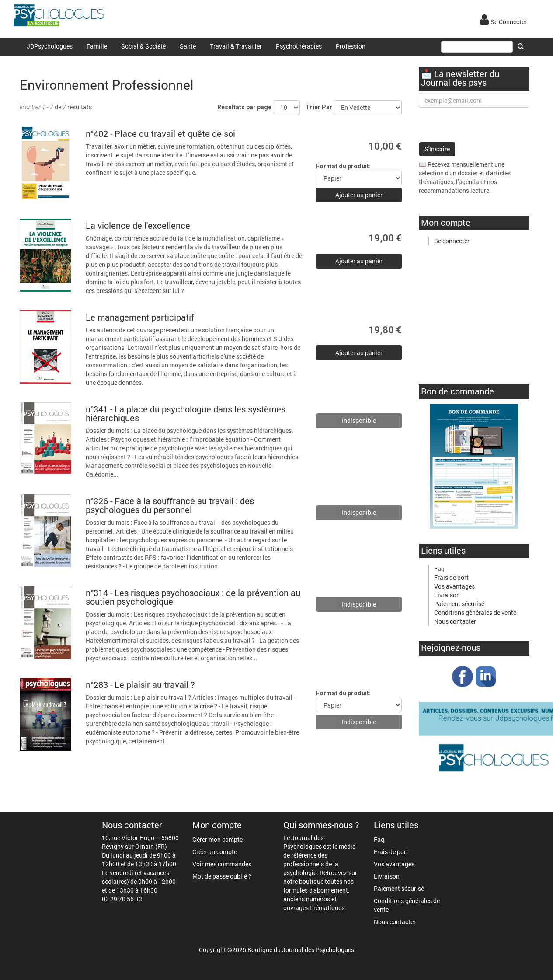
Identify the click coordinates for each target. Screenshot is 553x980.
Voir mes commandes (222, 864)
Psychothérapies (299, 46)
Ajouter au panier (359, 195)
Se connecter (452, 241)
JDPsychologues (50, 46)
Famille (97, 46)
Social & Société (143, 46)
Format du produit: (343, 166)
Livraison (447, 595)
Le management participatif (140, 317)
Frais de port (451, 577)
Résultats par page (244, 107)
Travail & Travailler (236, 46)
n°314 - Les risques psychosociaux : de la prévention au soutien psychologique (193, 597)
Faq (439, 569)
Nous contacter (455, 621)
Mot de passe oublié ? (222, 876)
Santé (188, 46)
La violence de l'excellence (138, 225)
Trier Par (319, 107)
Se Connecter (503, 22)
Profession (351, 46)
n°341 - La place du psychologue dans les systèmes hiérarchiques (186, 413)
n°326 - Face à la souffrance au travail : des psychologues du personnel (170, 505)
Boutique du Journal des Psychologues (301, 950)
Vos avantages (454, 586)
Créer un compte (215, 852)
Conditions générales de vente (475, 612)
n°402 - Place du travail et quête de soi (160, 133)
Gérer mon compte (217, 839)
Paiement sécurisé (459, 604)
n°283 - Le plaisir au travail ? (140, 684)
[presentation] (485, 125)
